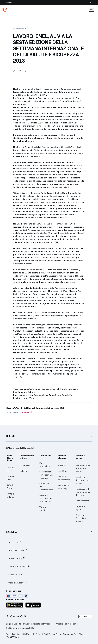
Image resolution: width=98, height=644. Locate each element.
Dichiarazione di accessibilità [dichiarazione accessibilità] (20, 628)
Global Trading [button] (17, 558)
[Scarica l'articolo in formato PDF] (27, 413)
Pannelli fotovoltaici (45, 465)
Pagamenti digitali (80, 508)
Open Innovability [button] (18, 583)
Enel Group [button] (15, 542)
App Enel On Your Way (64, 487)
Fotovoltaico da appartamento (46, 487)
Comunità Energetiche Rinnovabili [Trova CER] (81, 518)
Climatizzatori (26, 465)
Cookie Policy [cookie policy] (63, 624)
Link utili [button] (11, 436)
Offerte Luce (11, 469)
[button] (20, 71)
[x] (11, 616)
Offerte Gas (11, 478)
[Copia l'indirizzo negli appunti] (26, 71)
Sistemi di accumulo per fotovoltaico (46, 498)
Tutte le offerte (11, 495)
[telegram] (25, 616)
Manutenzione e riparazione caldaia (83, 468)
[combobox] (85, 617)
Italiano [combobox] (83, 616)
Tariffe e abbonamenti (64, 478)
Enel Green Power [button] (18, 550)
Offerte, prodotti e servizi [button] (20, 448)
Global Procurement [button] (19, 566)
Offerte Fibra (11, 487)
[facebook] (7, 616)
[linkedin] (18, 616)
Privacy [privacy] (27, 624)
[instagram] (21, 616)
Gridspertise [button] (15, 575)
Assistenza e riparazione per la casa (83, 480)
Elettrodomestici (83, 501)
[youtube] (14, 616)
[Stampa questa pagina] (14, 71)
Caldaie (23, 471)
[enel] (5, 10)
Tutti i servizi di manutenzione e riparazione (83, 492)
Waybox (62, 465)
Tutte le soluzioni (43, 509)
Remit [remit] (75, 624)
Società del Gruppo (42, 624)
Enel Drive (63, 471)
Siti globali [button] (12, 532)
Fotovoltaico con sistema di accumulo (46, 475)
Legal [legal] (9, 624)
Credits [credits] (17, 624)
